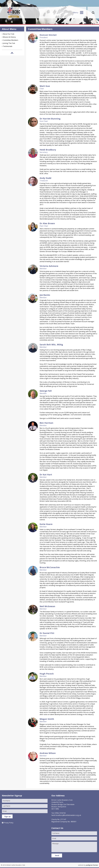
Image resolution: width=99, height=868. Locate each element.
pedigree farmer (92, 865)
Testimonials (8, 46)
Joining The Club (9, 43)
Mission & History (9, 37)
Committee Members (11, 40)
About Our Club (9, 34)
